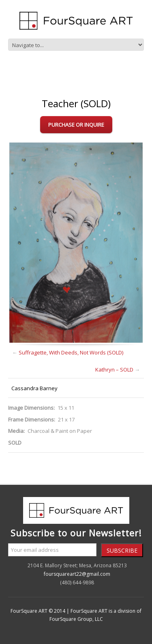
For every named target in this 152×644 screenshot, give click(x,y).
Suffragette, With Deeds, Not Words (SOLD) (71, 352)
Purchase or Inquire (76, 125)
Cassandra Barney (34, 388)
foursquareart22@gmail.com (77, 574)
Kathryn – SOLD (114, 370)
